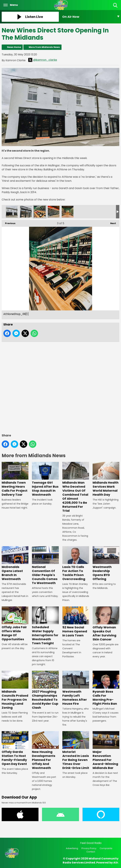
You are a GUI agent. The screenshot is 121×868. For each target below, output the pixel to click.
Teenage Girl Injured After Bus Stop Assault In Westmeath (45, 479)
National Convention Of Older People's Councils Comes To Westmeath (45, 566)
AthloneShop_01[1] (12, 212)
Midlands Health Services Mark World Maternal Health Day (106, 479)
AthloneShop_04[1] (26, 212)
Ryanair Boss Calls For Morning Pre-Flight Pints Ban (106, 688)
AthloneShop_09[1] (40, 212)
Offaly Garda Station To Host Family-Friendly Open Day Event (15, 749)
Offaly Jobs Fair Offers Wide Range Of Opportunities (15, 624)
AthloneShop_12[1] (54, 212)
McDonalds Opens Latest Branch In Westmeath (15, 564)
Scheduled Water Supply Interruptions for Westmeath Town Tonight (45, 626)
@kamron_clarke (43, 60)
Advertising (72, 848)
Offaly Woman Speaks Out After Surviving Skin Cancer (106, 624)
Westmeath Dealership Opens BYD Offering (106, 564)
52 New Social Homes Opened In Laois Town (76, 622)
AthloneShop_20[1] (68, 212)
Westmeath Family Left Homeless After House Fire (76, 688)
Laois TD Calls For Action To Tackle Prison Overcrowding (76, 564)
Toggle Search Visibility (116, 5)
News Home (14, 47)
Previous (9, 222)
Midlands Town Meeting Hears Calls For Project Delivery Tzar (15, 479)
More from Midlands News (44, 47)
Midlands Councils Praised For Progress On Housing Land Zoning (15, 690)
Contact (91, 852)
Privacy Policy (89, 848)
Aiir (116, 863)
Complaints (106, 848)
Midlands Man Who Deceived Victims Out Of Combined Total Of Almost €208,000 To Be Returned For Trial (76, 487)
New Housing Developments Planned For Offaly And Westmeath (45, 751)
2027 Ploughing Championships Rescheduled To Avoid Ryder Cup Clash (45, 690)
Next (111, 222)
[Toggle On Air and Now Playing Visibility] (91, 17)
